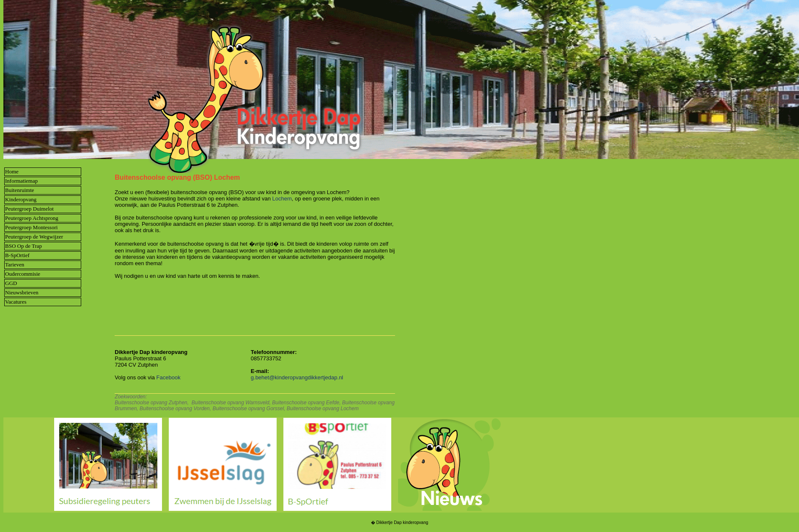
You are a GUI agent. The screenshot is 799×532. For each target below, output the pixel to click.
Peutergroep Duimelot (29, 209)
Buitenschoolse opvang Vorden (175, 409)
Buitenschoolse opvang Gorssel (248, 409)
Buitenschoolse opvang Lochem (323, 409)
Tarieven (15, 265)
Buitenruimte (20, 190)
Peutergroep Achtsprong (32, 218)
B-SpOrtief (17, 255)
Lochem (282, 199)
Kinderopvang (21, 199)
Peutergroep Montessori (31, 227)
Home (12, 171)
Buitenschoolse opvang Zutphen (151, 403)
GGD (11, 283)
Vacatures (16, 302)
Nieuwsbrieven (22, 292)
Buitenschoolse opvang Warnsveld (231, 403)
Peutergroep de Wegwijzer (34, 237)
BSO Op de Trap (23, 246)
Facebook (169, 377)
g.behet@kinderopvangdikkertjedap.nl (297, 377)
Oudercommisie (23, 274)
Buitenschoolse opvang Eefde (306, 403)
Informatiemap (21, 181)
